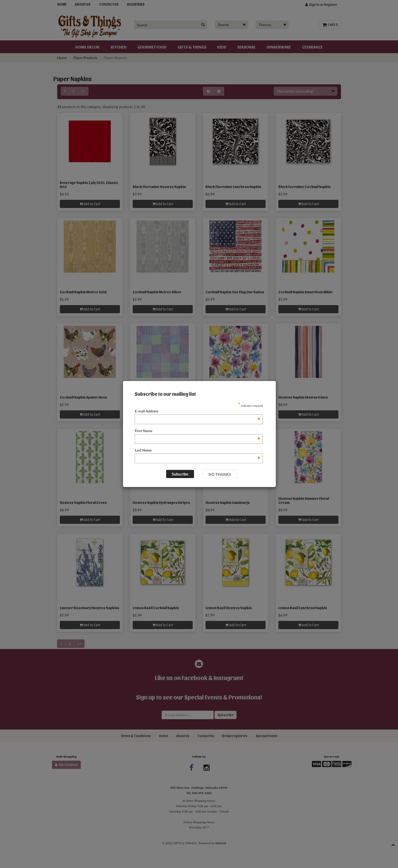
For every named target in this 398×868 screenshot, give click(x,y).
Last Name (197, 450)
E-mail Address (197, 411)
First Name (197, 431)
